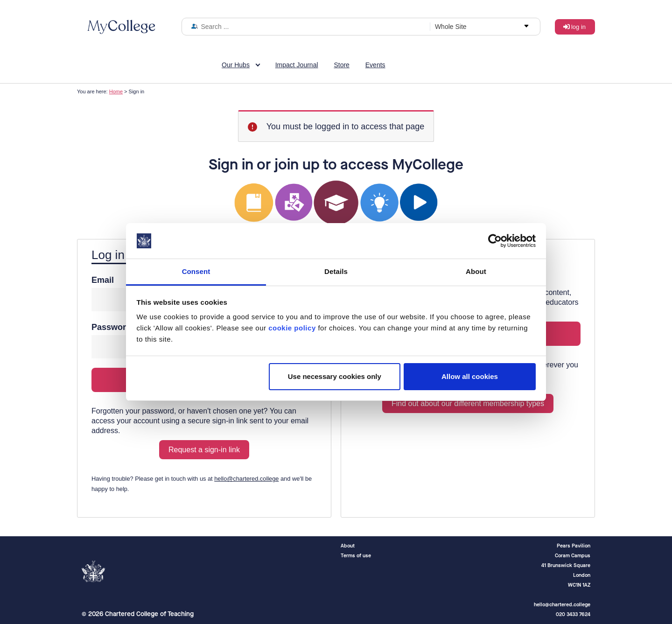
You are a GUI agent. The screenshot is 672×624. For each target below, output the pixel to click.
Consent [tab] (196, 271)
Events (375, 65)
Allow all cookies (470, 376)
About (348, 546)
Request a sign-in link (204, 450)
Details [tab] (336, 271)
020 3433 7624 (573, 614)
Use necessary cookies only (335, 376)
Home (116, 91)
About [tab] (476, 271)
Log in (578, 27)
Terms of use (356, 556)
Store (341, 65)
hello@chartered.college (246, 479)
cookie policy (292, 328)
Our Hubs (236, 65)
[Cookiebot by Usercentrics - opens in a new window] (495, 241)
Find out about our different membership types (468, 403)
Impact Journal (297, 65)
